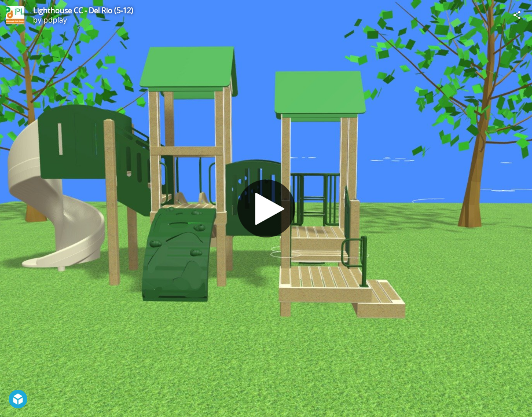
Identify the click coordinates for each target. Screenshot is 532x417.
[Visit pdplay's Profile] (15, 15)
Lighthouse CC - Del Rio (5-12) (83, 10)
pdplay (55, 20)
